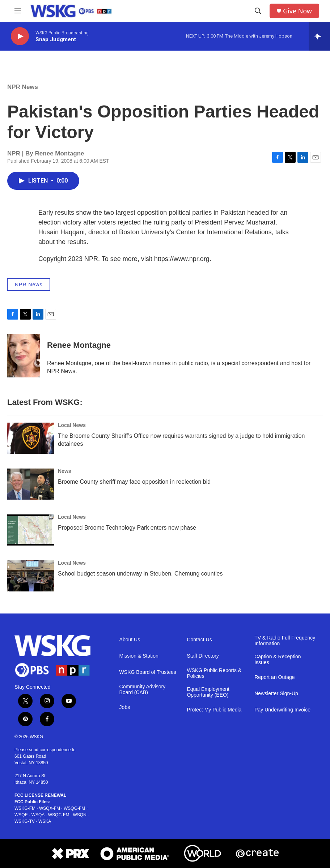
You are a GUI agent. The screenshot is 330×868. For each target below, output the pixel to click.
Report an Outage (274, 677)
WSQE (21, 815)
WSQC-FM (59, 815)
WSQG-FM (74, 808)
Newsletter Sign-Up (276, 694)
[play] (20, 36)
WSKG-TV (25, 821)
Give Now (297, 11)
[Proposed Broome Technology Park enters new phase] (31, 530)
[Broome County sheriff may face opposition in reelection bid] (31, 484)
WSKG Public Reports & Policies (214, 673)
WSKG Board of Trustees (148, 672)
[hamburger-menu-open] (18, 11)
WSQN (79, 815)
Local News (72, 425)
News (65, 471)
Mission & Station (139, 656)
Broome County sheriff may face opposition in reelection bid (134, 482)
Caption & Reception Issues (278, 660)
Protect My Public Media (214, 710)
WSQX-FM (50, 808)
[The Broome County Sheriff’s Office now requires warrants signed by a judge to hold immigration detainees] (31, 438)
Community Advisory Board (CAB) (143, 690)
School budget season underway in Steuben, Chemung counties (140, 574)
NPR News (23, 87)
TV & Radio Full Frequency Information (285, 641)
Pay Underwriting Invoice (282, 710)
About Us (130, 640)
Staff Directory (203, 656)
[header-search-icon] (258, 11)
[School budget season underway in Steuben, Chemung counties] (31, 576)
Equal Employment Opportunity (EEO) (208, 692)
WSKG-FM (25, 808)
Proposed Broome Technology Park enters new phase (127, 528)
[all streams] (319, 36)
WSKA (45, 821)
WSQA (38, 815)
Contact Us (199, 640)
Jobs (125, 707)
